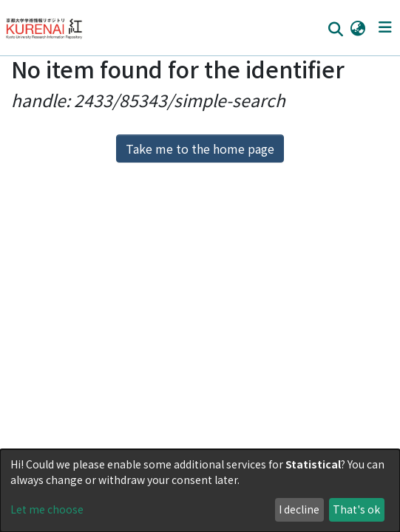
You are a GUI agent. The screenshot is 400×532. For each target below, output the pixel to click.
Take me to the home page (200, 149)
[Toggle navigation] (385, 27)
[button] (357, 27)
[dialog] (200, 491)
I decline (299, 509)
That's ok (356, 509)
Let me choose (47, 509)
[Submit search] (335, 28)
